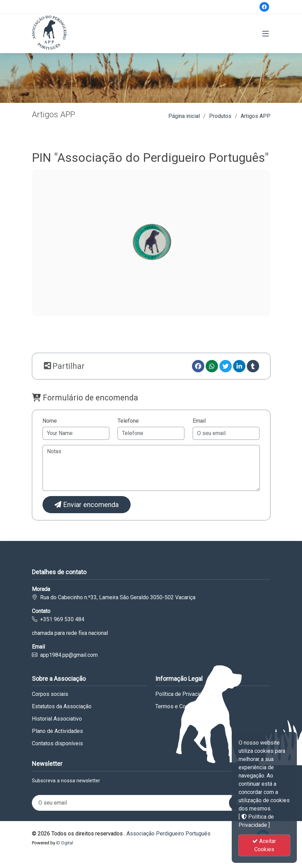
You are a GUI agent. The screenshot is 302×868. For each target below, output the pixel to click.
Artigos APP (256, 116)
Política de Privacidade (183, 694)
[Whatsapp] (212, 366)
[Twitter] (226, 366)
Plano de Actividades (57, 731)
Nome (50, 421)
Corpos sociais (50, 694)
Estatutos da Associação (62, 707)
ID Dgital (65, 843)
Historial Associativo (57, 719)
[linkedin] (239, 366)
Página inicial (184, 116)
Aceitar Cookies (264, 845)
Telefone (128, 421)
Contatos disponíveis (57, 744)
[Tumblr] (253, 366)
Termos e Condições (180, 707)
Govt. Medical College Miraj (33, 858)
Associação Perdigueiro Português (168, 834)
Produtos (220, 116)
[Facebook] (264, 7)
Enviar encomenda (87, 505)
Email (199, 421)
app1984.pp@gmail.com (69, 655)
